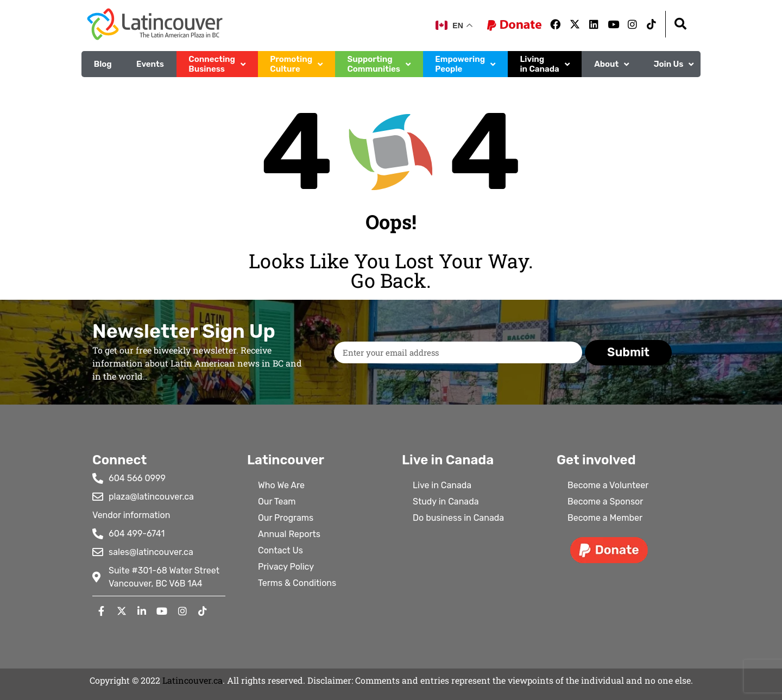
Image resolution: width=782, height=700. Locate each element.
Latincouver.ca (193, 680)
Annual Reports (289, 534)
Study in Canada (446, 502)
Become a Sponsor (605, 502)
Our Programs (286, 518)
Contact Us (280, 550)
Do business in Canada (458, 518)
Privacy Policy (286, 567)
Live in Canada (442, 485)
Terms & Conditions (297, 583)
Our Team (277, 502)
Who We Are (281, 485)
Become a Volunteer (608, 485)
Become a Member (605, 518)
